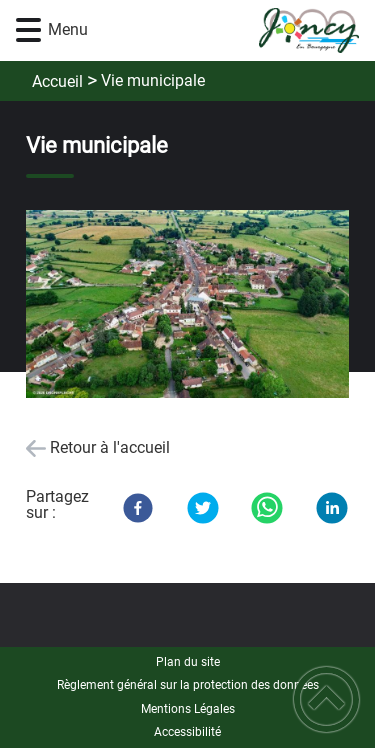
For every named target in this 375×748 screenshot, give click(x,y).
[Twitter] (203, 508)
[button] (28, 30)
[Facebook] (138, 508)
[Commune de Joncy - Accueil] (217, 30)
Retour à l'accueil (110, 447)
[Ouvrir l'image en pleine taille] (187, 306)
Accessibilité (187, 732)
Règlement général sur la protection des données (188, 685)
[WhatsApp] (267, 508)
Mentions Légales (188, 709)
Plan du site (188, 662)
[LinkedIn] (332, 508)
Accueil (57, 81)
